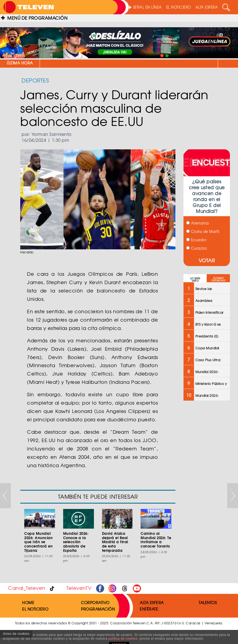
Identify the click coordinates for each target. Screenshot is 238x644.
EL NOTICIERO (179, 7)
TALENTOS (208, 602)
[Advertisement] (207, 491)
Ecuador (196, 240)
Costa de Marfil (203, 231)
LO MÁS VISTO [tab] (195, 280)
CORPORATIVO (95, 602)
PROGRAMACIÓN (98, 609)
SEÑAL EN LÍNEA (145, 7)
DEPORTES (35, 80)
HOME (28, 602)
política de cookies (123, 639)
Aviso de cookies (16, 634)
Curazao (197, 248)
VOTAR (207, 260)
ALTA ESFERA (207, 7)
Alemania (198, 223)
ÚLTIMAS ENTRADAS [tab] (218, 279)
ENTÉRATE (149, 609)
